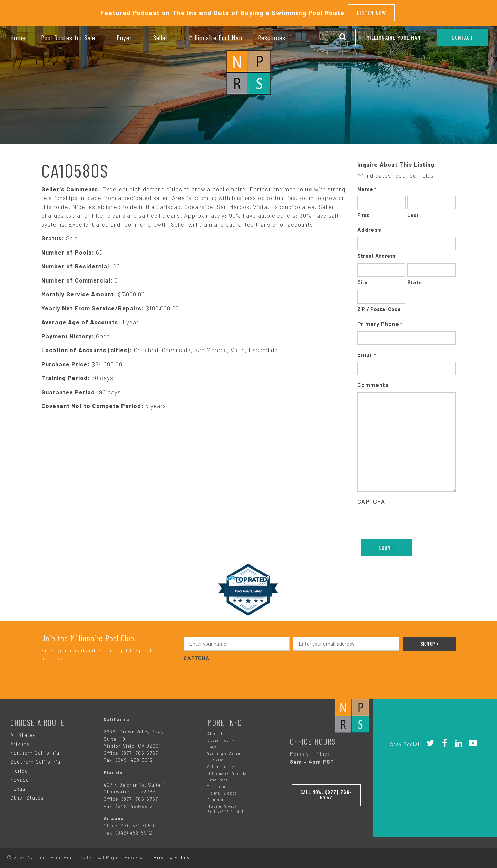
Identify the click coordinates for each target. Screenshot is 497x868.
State (415, 280)
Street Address (376, 254)
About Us (216, 732)
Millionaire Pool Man (393, 37)
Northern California (35, 751)
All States (23, 733)
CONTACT (462, 37)
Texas (18, 787)
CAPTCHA (371, 499)
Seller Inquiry (221, 765)
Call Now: (326, 792)
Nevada (20, 778)
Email (367, 353)
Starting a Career (225, 751)
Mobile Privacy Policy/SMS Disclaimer (229, 807)
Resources (217, 778)
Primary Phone (380, 322)
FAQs (212, 745)
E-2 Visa (216, 758)
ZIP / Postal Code (379, 307)
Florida (19, 769)
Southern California (35, 760)
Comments (373, 383)
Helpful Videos (222, 791)
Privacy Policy (172, 855)
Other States (27, 796)
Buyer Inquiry (221, 738)
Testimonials (220, 784)
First (363, 213)
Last (413, 213)
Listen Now (372, 12)
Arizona (20, 742)
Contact (216, 797)
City (362, 280)
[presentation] (410, 520)
